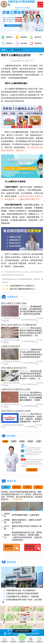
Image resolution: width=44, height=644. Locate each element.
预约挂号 (38, 37)
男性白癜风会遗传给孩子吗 (14, 368)
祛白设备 (24, 43)
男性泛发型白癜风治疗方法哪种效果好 (19, 325)
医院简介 (9, 37)
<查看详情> (17, 499)
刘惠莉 (14, 441)
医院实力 (10, 43)
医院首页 (4, 640)
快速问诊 (32, 470)
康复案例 (38, 43)
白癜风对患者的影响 (11, 346)
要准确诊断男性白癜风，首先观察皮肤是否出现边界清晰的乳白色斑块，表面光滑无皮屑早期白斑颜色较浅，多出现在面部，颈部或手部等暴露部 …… (31, 314)
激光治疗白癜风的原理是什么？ (23, 289)
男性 (38, 487)
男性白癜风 (18, 50)
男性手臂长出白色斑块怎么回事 (16, 411)
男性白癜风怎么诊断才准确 (14, 303)
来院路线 (24, 37)
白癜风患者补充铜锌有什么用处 (16, 389)
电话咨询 (13, 640)
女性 (27, 487)
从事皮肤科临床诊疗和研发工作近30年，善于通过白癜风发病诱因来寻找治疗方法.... (35, 451)
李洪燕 (30, 441)
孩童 (6, 487)
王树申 (5, 441)
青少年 (17, 487)
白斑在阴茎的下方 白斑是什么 (22, 286)
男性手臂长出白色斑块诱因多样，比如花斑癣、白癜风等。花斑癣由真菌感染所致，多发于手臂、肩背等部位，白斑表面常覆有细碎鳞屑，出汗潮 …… (31, 422)
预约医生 (31, 640)
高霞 (39, 441)
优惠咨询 (40, 640)
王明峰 (22, 441)
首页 (9, 50)
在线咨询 (22, 638)
